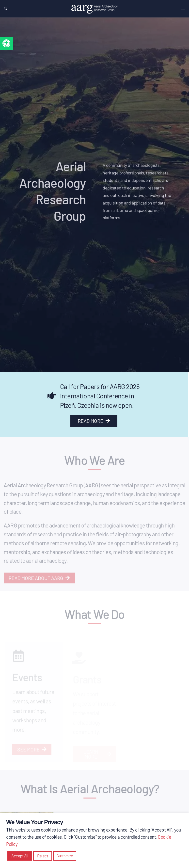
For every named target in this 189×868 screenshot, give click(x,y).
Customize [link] (65, 856)
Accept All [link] (20, 856)
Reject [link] (43, 856)
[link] (6, 43)
